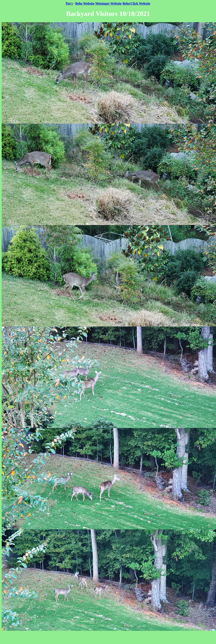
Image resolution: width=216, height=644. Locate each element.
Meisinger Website (108, 3)
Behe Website (85, 3)
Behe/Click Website (136, 3)
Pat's (69, 3)
